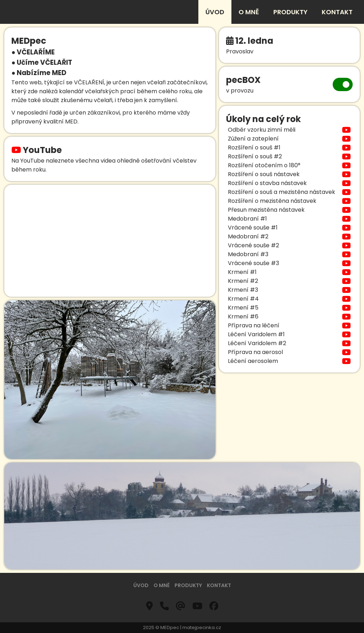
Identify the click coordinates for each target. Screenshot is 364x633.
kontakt (337, 12)
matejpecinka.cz (202, 627)
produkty (290, 12)
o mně (249, 12)
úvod (215, 12)
